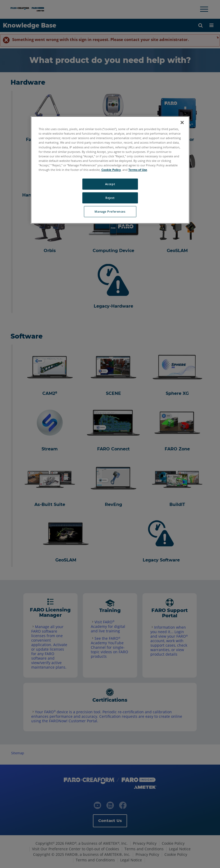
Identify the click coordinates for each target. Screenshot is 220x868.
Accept (110, 184)
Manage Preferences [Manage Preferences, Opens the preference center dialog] (110, 211)
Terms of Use (138, 170)
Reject (110, 198)
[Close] (182, 122)
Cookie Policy (111, 170)
